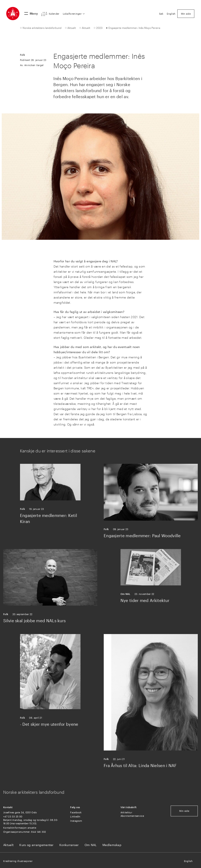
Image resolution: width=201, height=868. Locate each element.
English (188, 861)
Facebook (76, 812)
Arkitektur (126, 812)
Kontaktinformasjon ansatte (20, 828)
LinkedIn (75, 816)
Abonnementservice (132, 816)
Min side (184, 811)
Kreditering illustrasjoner (18, 861)
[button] (50, 14)
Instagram (76, 821)
